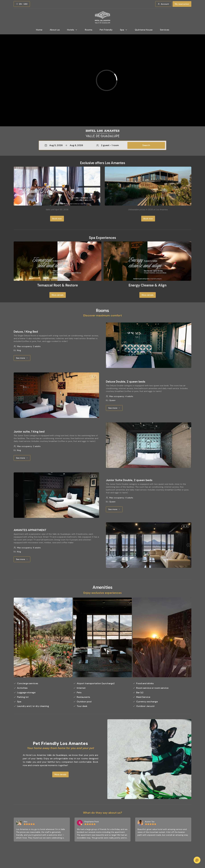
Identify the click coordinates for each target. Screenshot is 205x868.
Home (39, 30)
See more (23, 359)
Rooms (89, 30)
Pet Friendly (106, 30)
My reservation (182, 4)
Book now (57, 219)
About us (55, 30)
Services (164, 30)
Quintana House (144, 30)
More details (58, 295)
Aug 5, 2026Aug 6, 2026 (64, 145)
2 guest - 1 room (107, 145)
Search (146, 145)
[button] (102, 145)
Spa (124, 30)
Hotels (72, 30)
